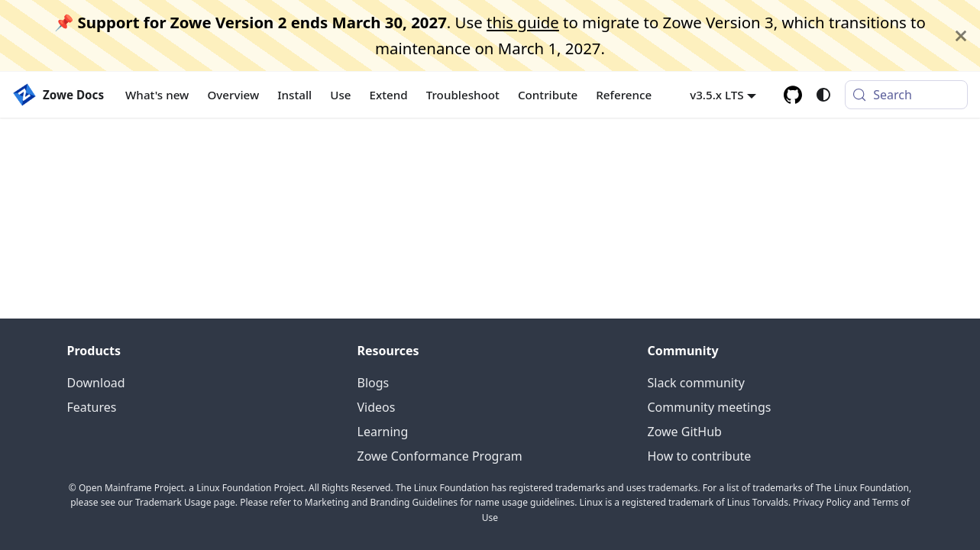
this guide (523, 22)
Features (92, 407)
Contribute (548, 95)
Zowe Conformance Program (440, 456)
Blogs (374, 383)
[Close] (961, 36)
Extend (389, 95)
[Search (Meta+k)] (906, 95)
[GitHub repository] (793, 95)
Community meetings (710, 407)
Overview (233, 95)
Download (96, 383)
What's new (157, 95)
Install (294, 95)
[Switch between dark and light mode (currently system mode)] (823, 95)
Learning (383, 432)
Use (340, 95)
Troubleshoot (463, 95)
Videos (377, 407)
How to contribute (700, 456)
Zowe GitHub (685, 432)
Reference (624, 95)
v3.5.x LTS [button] (717, 95)
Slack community (696, 383)
